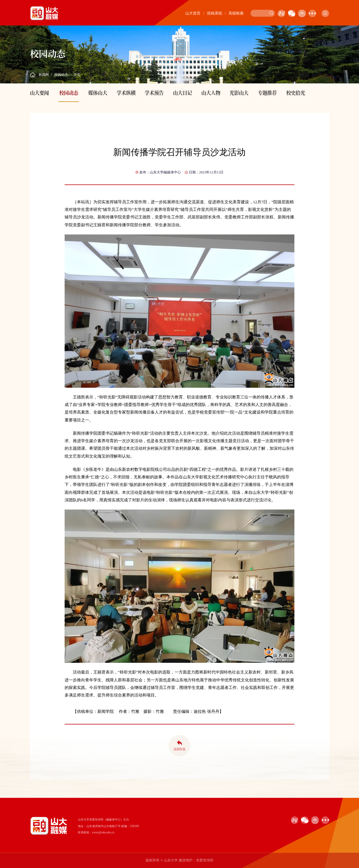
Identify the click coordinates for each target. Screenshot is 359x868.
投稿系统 (215, 13)
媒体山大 (98, 93)
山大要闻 (39, 93)
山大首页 (193, 13)
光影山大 (239, 93)
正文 (77, 75)
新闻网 (44, 75)
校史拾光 (296, 93)
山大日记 (182, 93)
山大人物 (211, 93)
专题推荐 (267, 93)
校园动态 (61, 75)
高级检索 (236, 13)
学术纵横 (126, 93)
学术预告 (154, 93)
